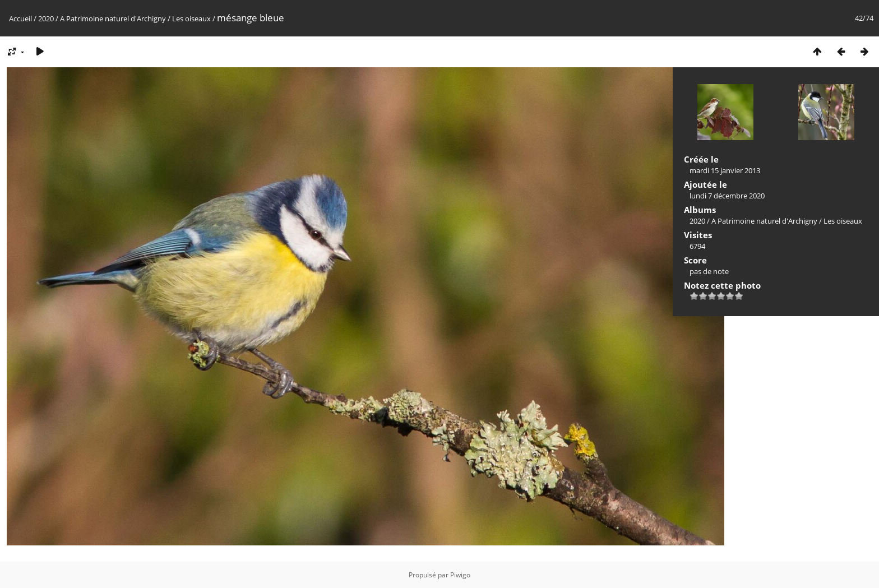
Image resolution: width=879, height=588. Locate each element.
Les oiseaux (191, 18)
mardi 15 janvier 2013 (725, 170)
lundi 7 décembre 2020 (727, 196)
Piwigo (460, 575)
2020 (46, 18)
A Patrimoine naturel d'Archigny (113, 18)
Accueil (20, 18)
